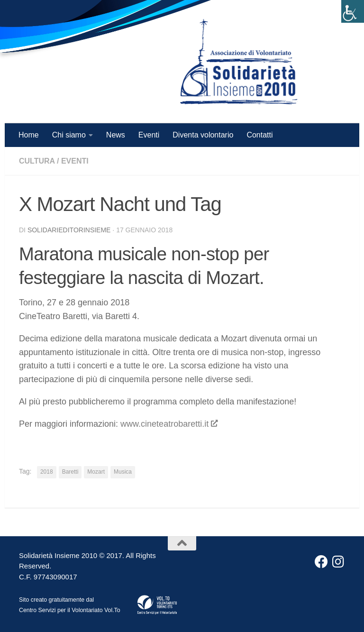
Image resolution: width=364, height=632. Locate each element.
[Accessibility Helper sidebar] (353, 11)
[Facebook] (321, 562)
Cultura (37, 161)
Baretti (70, 472)
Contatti (259, 135)
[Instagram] (338, 562)
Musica (123, 472)
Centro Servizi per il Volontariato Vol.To (70, 610)
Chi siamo (69, 135)
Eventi (149, 135)
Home (29, 135)
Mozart (96, 472)
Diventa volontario (203, 135)
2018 (47, 472)
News (116, 135)
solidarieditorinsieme (69, 230)
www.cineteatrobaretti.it (168, 424)
